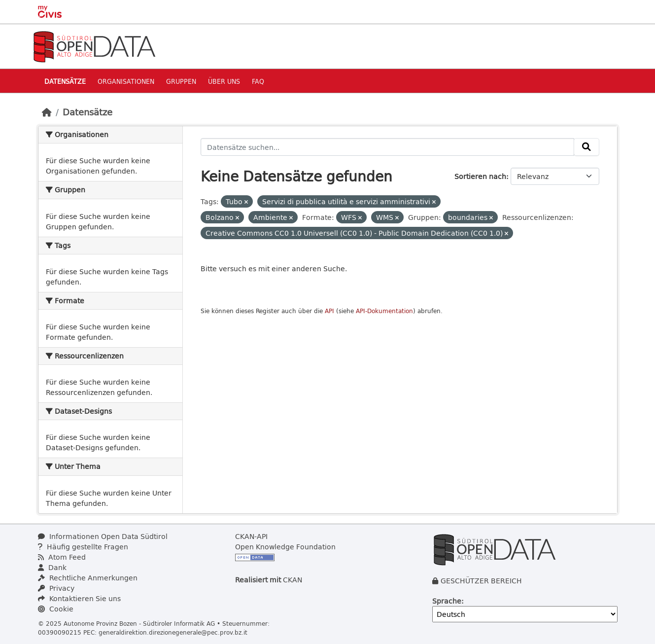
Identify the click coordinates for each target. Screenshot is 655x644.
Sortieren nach (480, 176)
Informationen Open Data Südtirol (103, 536)
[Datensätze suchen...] (387, 147)
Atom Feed (62, 557)
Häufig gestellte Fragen (83, 547)
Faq (258, 81)
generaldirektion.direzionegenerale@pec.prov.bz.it (173, 632)
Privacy (56, 588)
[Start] (47, 112)
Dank (52, 567)
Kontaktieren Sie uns (79, 598)
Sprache (447, 601)
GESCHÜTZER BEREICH (481, 581)
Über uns (224, 81)
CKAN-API (251, 536)
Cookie (56, 609)
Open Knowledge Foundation (285, 547)
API (329, 311)
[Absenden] (586, 147)
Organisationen (126, 81)
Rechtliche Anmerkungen (88, 578)
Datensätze (65, 81)
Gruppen (181, 81)
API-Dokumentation (384, 311)
